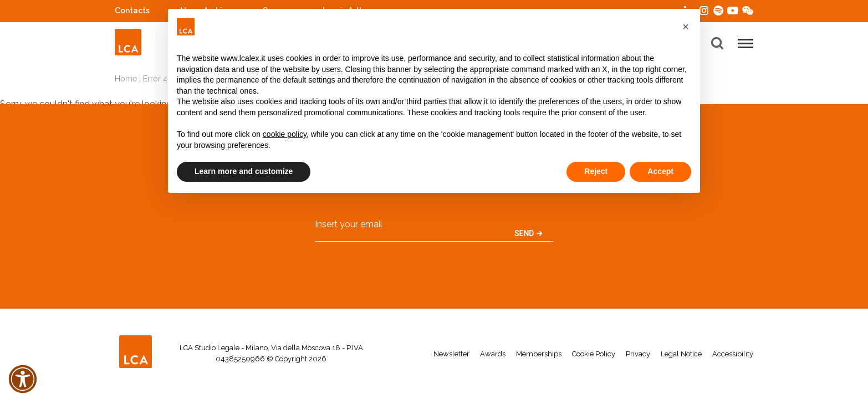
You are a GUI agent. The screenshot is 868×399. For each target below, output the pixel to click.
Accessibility (733, 354)
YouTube (733, 11)
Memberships (539, 354)
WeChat (748, 9)
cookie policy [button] (285, 134)
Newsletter (451, 354)
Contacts (132, 11)
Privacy (638, 354)
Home (126, 79)
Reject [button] (596, 171)
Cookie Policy (594, 354)
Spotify (718, 9)
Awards (493, 354)
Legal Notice (681, 354)
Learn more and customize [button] (244, 171)
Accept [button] (660, 171)
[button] (686, 27)
